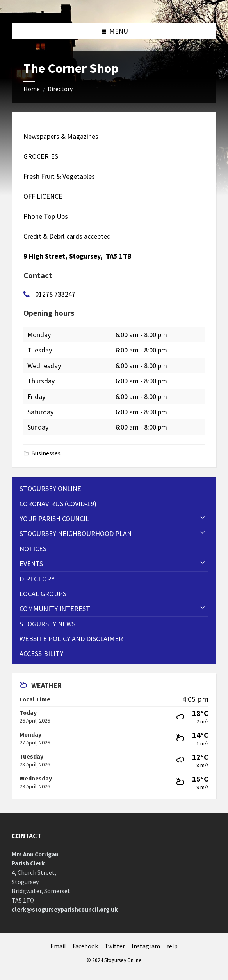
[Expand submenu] (203, 518)
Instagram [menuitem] (146, 946)
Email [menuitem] (58, 946)
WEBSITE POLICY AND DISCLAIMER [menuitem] (71, 639)
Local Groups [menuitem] (43, 594)
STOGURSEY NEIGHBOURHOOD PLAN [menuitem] (76, 533)
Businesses (46, 453)
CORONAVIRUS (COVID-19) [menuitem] (58, 504)
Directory (60, 89)
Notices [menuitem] (33, 549)
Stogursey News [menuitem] (47, 624)
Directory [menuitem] (37, 579)
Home (32, 89)
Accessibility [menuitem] (41, 654)
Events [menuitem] (31, 564)
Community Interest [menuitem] (55, 609)
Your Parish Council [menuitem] (54, 519)
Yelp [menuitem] (172, 946)
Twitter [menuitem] (115, 946)
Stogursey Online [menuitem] (50, 488)
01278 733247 (55, 294)
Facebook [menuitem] (85, 946)
